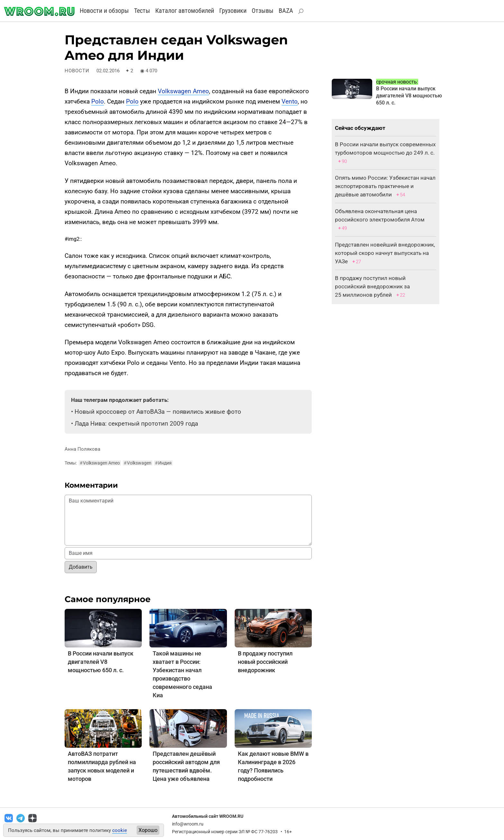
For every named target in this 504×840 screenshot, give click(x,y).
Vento (290, 101)
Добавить (81, 567)
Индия (163, 463)
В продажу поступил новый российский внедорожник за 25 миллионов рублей (372, 286)
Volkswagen (138, 463)
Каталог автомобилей (185, 11)
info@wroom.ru (188, 824)
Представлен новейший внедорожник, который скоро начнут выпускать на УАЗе (385, 253)
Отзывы (263, 11)
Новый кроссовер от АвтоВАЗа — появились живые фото (158, 412)
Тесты (142, 11)
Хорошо (148, 830)
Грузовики (233, 11)
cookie (120, 830)
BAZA (286, 11)
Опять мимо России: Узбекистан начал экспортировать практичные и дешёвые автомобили (385, 186)
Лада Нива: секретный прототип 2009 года (136, 424)
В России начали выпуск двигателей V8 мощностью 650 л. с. (101, 662)
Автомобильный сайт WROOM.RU (208, 816)
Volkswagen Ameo (183, 91)
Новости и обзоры (104, 11)
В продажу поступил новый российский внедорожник (265, 662)
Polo (98, 101)
